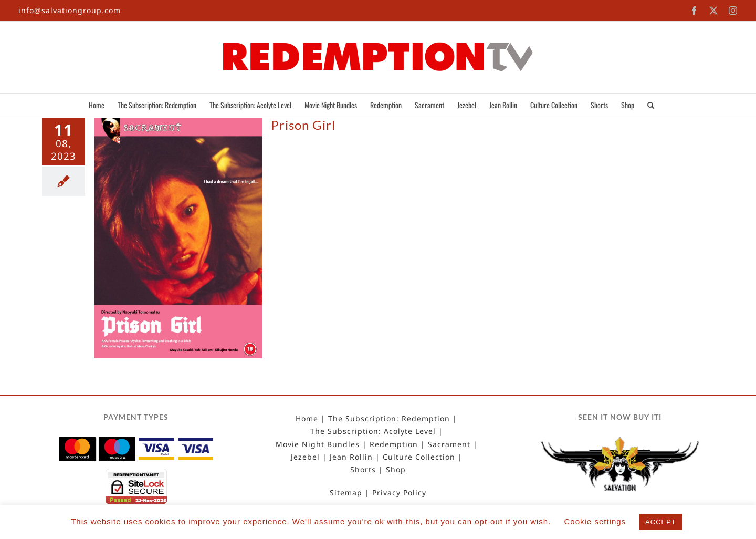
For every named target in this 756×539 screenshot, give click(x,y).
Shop (396, 470)
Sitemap (346, 493)
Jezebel (305, 457)
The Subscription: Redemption (389, 419)
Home (307, 419)
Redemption (394, 444)
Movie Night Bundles (318, 444)
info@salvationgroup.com (70, 10)
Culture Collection (419, 457)
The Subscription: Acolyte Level (373, 431)
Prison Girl (303, 125)
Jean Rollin (351, 457)
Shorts (363, 470)
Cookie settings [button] (595, 521)
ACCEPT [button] (661, 522)
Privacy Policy (399, 493)
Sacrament (449, 444)
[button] (651, 104)
